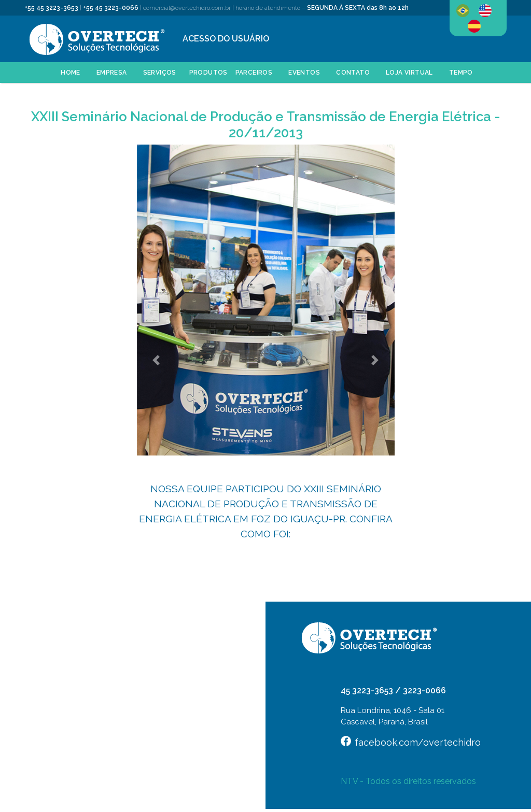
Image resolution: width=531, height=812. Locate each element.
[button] (156, 360)
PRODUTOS (208, 73)
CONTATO (353, 73)
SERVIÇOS (160, 73)
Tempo (461, 73)
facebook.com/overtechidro (418, 742)
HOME (71, 73)
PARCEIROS (254, 73)
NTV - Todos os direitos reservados (408, 781)
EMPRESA (112, 73)
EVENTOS (304, 73)
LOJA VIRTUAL (409, 73)
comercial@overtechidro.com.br (187, 8)
